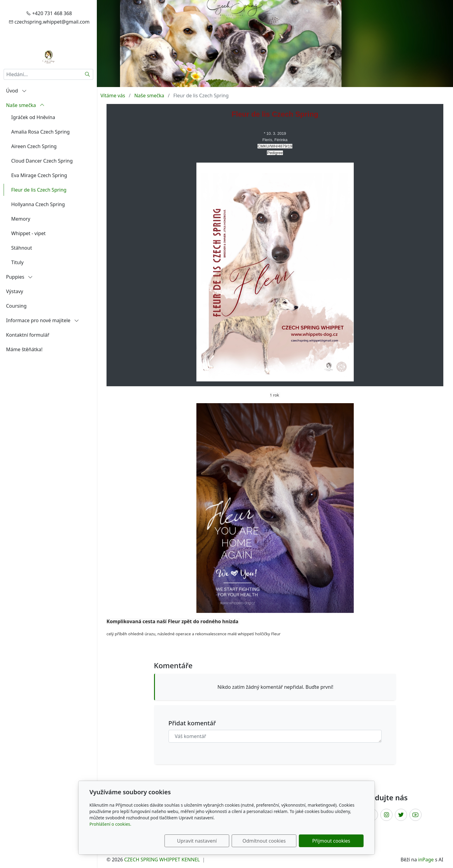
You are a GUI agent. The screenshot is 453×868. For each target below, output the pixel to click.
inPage (426, 860)
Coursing (16, 306)
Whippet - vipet (28, 233)
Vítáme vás (113, 96)
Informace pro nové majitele (43, 320)
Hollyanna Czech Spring (38, 204)
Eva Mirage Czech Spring (39, 175)
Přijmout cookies (335, 841)
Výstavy (15, 291)
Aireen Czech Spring (34, 146)
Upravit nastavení (213, 841)
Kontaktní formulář (28, 335)
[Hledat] (88, 74)
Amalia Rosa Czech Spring (40, 132)
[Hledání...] (43, 74)
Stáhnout (22, 248)
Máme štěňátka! (24, 349)
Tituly (17, 262)
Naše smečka (25, 105)
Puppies (19, 277)
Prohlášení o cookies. (110, 824)
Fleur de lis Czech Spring (39, 190)
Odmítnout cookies (274, 841)
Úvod (16, 91)
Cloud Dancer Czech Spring (42, 161)
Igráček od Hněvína (33, 117)
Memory (21, 219)
